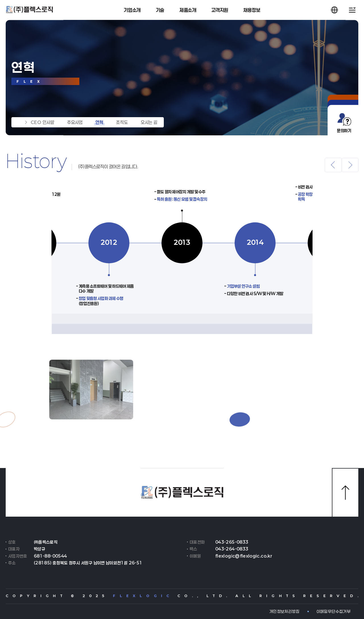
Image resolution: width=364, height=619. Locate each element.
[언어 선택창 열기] (334, 10)
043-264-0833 (232, 549)
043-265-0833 (232, 542)
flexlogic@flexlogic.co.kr (244, 556)
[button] (333, 170)
